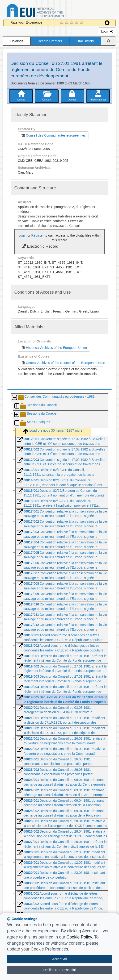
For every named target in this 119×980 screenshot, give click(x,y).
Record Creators (50, 41)
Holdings (17, 41)
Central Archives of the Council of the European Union (62, 363)
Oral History (85, 41)
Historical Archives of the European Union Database (48, 11)
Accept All (59, 959)
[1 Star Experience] (62, 23)
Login (107, 31)
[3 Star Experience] (72, 23)
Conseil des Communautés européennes (53, 135)
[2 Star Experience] (67, 23)
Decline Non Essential (60, 970)
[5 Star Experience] (82, 23)
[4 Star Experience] (77, 23)
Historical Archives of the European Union (54, 348)
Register (38, 235)
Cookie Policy (79, 937)
